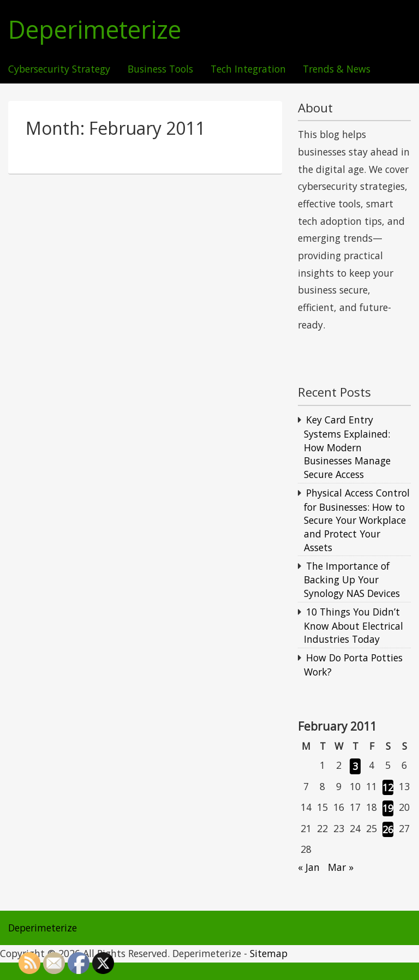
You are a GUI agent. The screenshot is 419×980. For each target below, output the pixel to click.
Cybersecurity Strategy (59, 69)
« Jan (309, 867)
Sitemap (269, 953)
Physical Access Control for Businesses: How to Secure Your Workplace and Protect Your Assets (357, 520)
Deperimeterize (95, 30)
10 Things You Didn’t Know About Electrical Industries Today (354, 625)
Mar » (341, 867)
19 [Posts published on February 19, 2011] (388, 808)
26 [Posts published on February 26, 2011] (388, 829)
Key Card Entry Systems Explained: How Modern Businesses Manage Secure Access (347, 447)
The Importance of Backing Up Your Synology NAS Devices (352, 579)
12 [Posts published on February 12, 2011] (388, 787)
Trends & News (337, 69)
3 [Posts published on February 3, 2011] (355, 766)
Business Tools (160, 69)
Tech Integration (248, 69)
